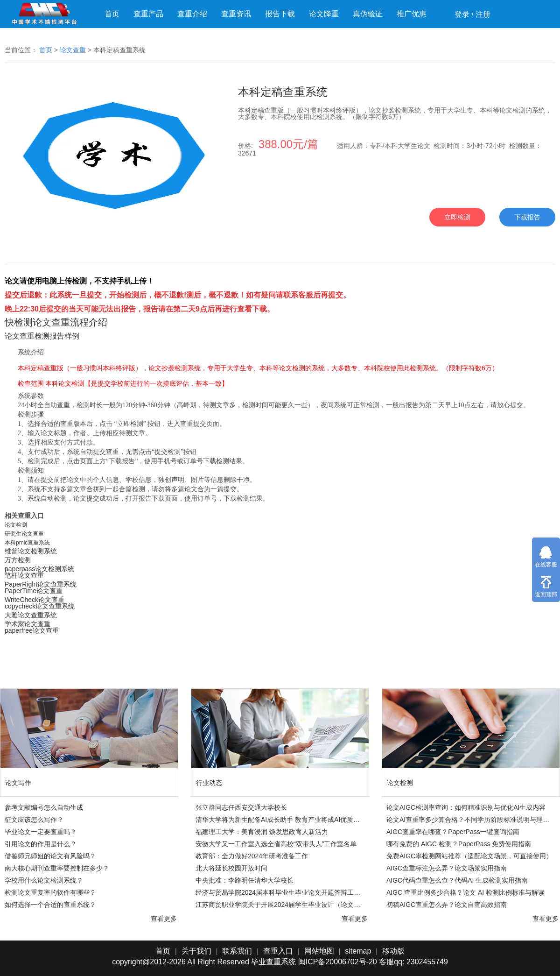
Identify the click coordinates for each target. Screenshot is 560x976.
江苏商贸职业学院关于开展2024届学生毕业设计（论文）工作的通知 (279, 905)
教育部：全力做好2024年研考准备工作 (252, 856)
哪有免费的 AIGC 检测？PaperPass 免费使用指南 (459, 844)
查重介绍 (192, 14)
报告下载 (280, 14)
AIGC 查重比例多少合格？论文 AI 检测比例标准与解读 (465, 892)
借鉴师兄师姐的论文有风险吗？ (50, 856)
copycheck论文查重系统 (40, 606)
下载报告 (527, 217)
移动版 (393, 951)
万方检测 (18, 560)
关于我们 (196, 951)
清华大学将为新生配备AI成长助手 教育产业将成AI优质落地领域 (279, 820)
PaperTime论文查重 (34, 591)
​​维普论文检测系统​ (31, 551)
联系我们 (237, 951)
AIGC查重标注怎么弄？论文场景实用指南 (447, 868)
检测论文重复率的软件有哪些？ (50, 892)
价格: (279, 146)
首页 (112, 14)
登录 (462, 14)
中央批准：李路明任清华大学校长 (245, 880)
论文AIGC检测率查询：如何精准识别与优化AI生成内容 (466, 807)
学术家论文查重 (28, 624)
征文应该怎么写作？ (34, 820)
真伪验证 (368, 14)
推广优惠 (412, 14)
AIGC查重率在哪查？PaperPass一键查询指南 (453, 832)
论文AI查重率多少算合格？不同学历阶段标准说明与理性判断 (470, 820)
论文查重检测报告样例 (42, 336)
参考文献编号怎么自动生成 (44, 807)
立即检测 (457, 217)
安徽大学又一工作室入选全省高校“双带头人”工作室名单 (276, 844)
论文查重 (73, 50)
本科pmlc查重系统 (27, 543)
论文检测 (16, 525)
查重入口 (278, 951)
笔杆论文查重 (24, 575)
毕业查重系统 (273, 962)
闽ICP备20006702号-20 (338, 962)
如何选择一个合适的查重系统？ (50, 905)
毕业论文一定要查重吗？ (41, 832)
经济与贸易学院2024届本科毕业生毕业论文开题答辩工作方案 (279, 892)
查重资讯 (236, 14)
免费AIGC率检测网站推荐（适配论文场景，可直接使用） (469, 856)
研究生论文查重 (24, 534)
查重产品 (148, 14)
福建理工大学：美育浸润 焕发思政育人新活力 (262, 832)
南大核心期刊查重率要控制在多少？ (57, 868)
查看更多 (164, 919)
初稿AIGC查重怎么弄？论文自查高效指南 (447, 905)
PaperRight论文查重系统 (41, 584)
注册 (483, 14)
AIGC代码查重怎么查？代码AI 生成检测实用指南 (457, 880)
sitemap (358, 951)
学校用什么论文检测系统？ (44, 880)
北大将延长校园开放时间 (231, 868)
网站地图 (319, 951)
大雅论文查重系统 (31, 615)
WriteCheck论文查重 (35, 600)
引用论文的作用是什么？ (41, 844)
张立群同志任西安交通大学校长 (241, 807)
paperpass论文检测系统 (39, 569)
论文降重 (324, 14)
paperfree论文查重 (32, 630)
